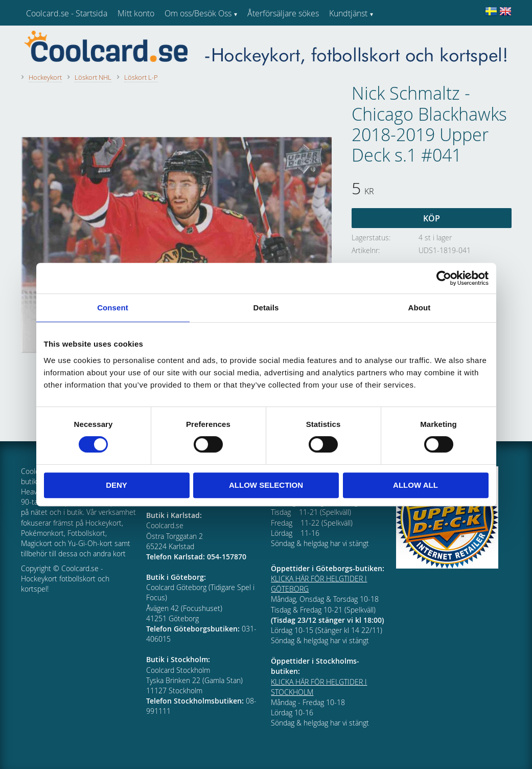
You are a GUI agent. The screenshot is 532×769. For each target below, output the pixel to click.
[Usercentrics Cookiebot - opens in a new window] (444, 278)
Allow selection (266, 485)
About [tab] (420, 308)
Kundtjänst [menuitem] (348, 13)
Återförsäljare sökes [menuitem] (283, 13)
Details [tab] (266, 308)
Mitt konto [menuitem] (136, 13)
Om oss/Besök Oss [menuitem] (198, 13)
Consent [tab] (113, 308)
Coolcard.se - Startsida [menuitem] (67, 13)
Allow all (415, 485)
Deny (117, 485)
